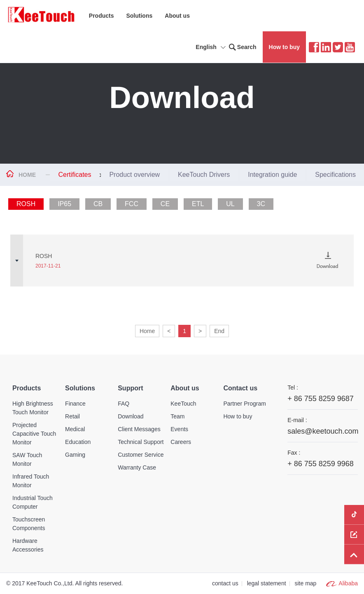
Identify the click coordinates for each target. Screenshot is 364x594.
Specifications (335, 175)
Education (78, 442)
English (212, 48)
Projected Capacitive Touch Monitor (34, 434)
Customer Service (141, 455)
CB (98, 204)
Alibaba (348, 583)
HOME (27, 175)
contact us (225, 583)
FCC (132, 204)
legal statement (267, 583)
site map (305, 583)
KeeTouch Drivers (204, 175)
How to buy (284, 47)
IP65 (64, 204)
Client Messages (139, 429)
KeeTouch (183, 404)
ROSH (26, 204)
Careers (181, 442)
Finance (75, 404)
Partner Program (244, 404)
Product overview (134, 175)
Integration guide (272, 175)
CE (165, 204)
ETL (198, 204)
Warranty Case (137, 467)
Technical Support (141, 442)
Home (147, 331)
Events (179, 429)
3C (261, 204)
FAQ (124, 404)
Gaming (75, 455)
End (219, 331)
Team (177, 416)
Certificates (75, 175)
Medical (75, 429)
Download (131, 416)
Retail (72, 416)
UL (230, 204)
